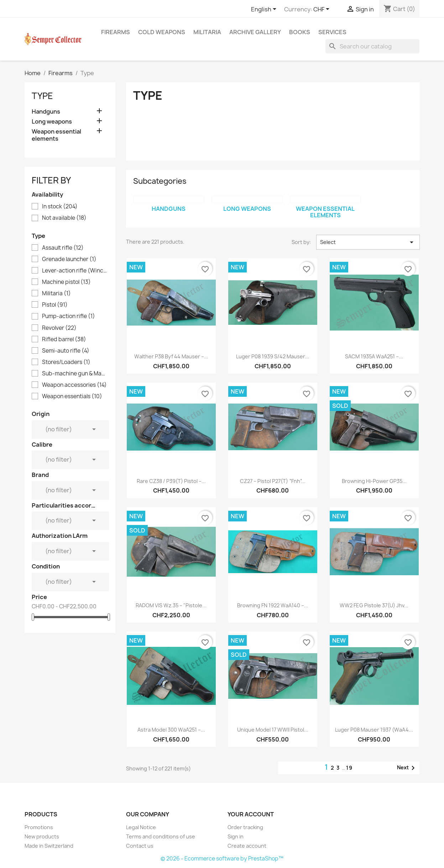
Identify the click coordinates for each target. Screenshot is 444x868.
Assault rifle (63, 248)
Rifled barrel (64, 339)
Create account (247, 846)
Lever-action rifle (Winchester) (75, 271)
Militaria (207, 32)
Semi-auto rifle (66, 351)
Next (407, 768)
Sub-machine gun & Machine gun (75, 374)
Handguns (46, 112)
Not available (64, 218)
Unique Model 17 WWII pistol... (273, 730)
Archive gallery (255, 32)
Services (332, 32)
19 (349, 768)
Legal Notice (141, 827)
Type (42, 96)
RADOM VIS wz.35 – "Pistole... (171, 605)
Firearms (116, 32)
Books (300, 32)
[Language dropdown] (265, 10)
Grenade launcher (69, 259)
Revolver (59, 328)
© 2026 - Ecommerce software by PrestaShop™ (222, 859)
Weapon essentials (72, 396)
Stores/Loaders (66, 362)
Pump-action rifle (69, 316)
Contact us (140, 846)
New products (42, 836)
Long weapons (52, 122)
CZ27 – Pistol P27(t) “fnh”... (273, 481)
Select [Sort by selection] (368, 242)
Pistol (55, 305)
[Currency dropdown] (323, 10)
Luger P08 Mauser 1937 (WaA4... (374, 730)
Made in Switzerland (49, 846)
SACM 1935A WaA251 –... (374, 356)
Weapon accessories (74, 385)
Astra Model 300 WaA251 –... (171, 730)
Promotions (39, 827)
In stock (60, 207)
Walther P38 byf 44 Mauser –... (171, 356)
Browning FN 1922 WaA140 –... (273, 605)
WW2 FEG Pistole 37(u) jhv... (374, 605)
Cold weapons (162, 32)
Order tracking (245, 827)
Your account (251, 814)
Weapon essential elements (56, 135)
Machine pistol (66, 282)
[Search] (372, 46)
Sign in (236, 836)
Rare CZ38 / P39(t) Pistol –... (171, 481)
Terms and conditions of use (161, 836)
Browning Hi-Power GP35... (374, 481)
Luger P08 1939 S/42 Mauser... (273, 356)
